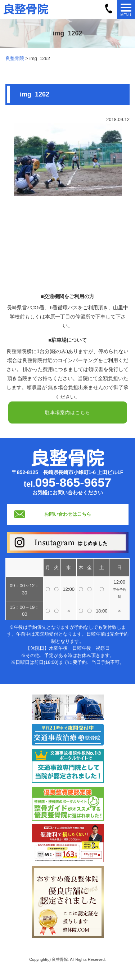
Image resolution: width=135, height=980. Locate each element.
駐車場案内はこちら (68, 412)
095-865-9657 (73, 482)
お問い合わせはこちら (68, 514)
